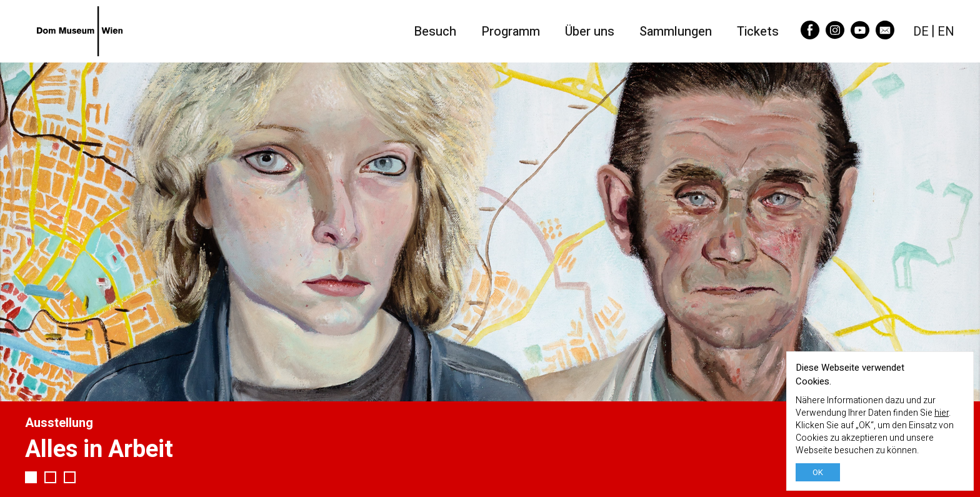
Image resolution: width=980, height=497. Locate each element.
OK (818, 472)
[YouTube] (860, 35)
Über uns (590, 32)
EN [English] (946, 31)
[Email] (885, 35)
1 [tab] (31, 477)
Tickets (758, 32)
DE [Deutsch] (921, 31)
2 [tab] (50, 477)
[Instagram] (835, 35)
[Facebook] (810, 35)
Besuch (435, 32)
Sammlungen (676, 32)
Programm (511, 32)
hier (942, 413)
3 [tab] (70, 477)
